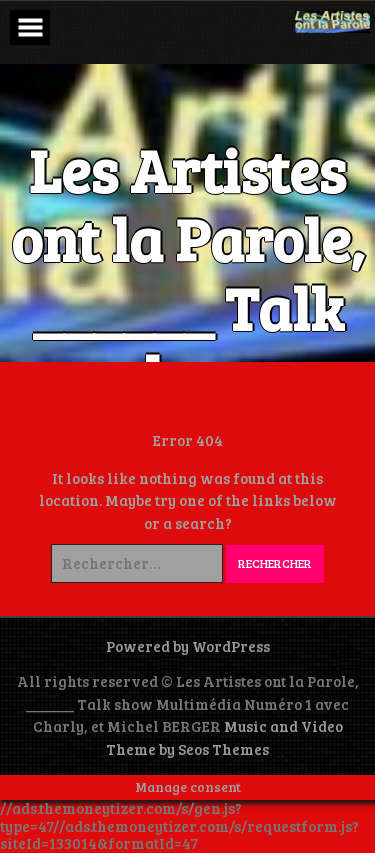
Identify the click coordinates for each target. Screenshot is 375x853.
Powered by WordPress (188, 646)
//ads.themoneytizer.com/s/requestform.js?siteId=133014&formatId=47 (179, 834)
